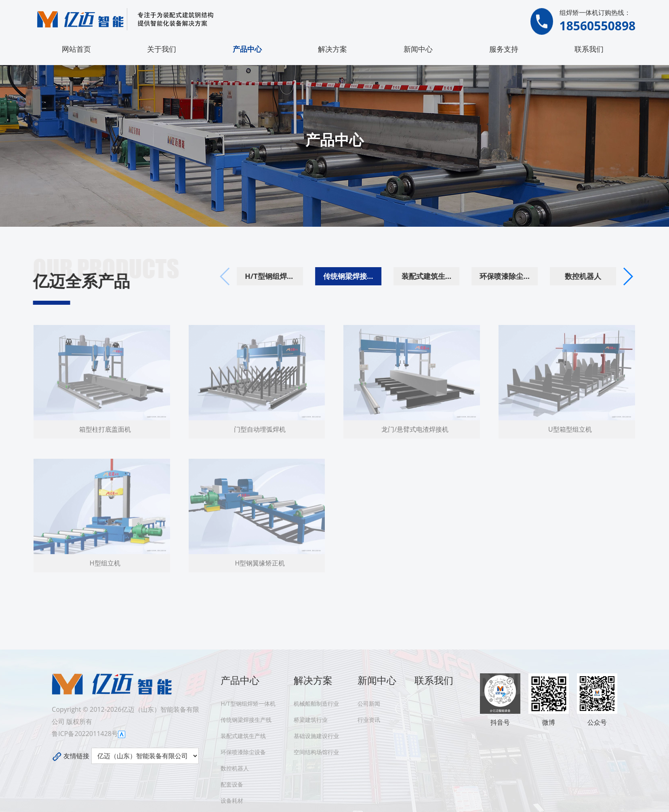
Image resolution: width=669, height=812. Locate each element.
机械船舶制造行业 (316, 703)
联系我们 (589, 49)
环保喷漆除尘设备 (524, 276)
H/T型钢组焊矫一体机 (289, 276)
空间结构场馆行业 (316, 752)
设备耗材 (232, 800)
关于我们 (162, 49)
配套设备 (232, 784)
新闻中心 (418, 49)
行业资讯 (369, 720)
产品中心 (247, 49)
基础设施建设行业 (316, 736)
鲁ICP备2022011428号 (85, 734)
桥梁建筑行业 (311, 720)
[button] (643, 276)
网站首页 (76, 49)
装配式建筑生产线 (446, 276)
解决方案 (332, 49)
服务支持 (504, 49)
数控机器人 (598, 276)
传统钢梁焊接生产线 (367, 276)
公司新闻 (369, 703)
